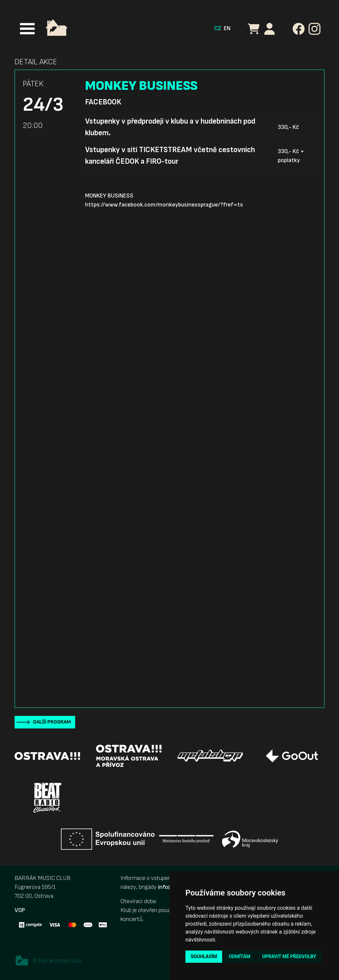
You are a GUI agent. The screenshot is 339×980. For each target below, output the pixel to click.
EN (227, 28)
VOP (20, 910)
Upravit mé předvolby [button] (289, 956)
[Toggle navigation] (27, 29)
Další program (52, 722)
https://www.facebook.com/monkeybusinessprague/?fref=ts (164, 205)
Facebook (103, 102)
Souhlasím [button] (204, 956)
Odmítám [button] (240, 956)
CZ (218, 28)
